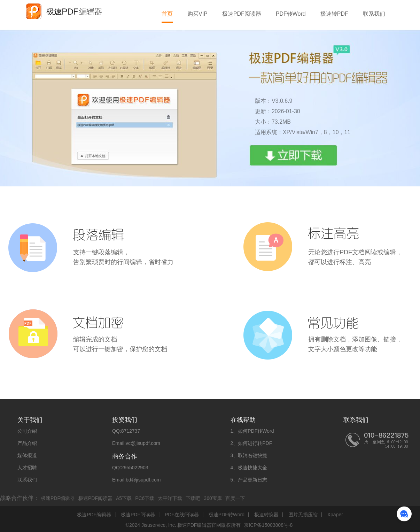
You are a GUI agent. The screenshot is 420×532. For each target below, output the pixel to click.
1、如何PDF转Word (252, 431)
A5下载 (124, 498)
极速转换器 (266, 515)
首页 (167, 14)
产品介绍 (27, 443)
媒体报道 (27, 455)
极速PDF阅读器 (242, 14)
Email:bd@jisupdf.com (137, 480)
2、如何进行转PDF (251, 443)
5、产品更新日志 (249, 480)
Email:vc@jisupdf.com (136, 443)
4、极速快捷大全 (249, 468)
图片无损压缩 (303, 515)
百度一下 (235, 498)
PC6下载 (145, 498)
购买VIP (197, 14)
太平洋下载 (170, 498)
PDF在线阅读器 (182, 515)
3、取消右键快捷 (249, 455)
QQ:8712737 (126, 431)
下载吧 (193, 498)
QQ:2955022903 (130, 468)
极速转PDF (334, 14)
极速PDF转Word (227, 515)
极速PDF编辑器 (58, 498)
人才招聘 (27, 468)
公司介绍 (27, 431)
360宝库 (213, 498)
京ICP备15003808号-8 (268, 525)
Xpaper (335, 515)
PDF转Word (291, 14)
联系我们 (374, 14)
